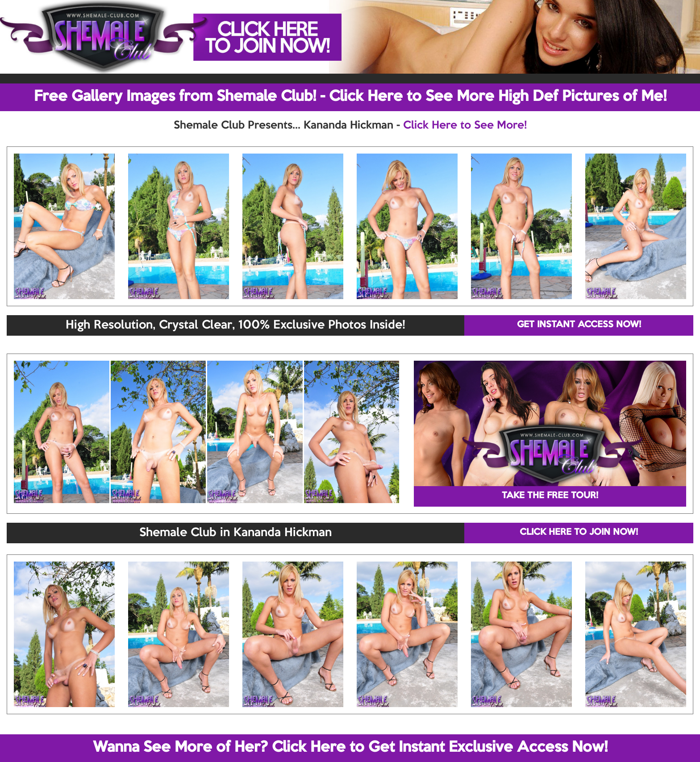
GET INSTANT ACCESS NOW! (579, 325)
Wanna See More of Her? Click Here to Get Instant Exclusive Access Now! (350, 748)
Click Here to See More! (465, 125)
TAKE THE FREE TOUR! (550, 496)
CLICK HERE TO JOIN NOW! (579, 533)
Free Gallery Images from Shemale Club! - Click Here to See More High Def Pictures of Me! (350, 97)
